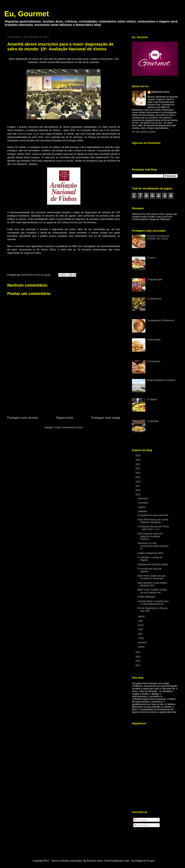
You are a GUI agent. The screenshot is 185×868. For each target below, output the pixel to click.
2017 (138, 486)
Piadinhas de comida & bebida (153, 564)
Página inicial (65, 418)
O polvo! (151, 258)
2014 (138, 652)
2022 (138, 464)
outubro (142, 507)
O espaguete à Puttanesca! (161, 320)
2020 (138, 473)
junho (141, 625)
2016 (138, 490)
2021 (138, 469)
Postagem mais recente (23, 418)
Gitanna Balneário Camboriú (161, 380)
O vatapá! (152, 399)
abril (141, 634)
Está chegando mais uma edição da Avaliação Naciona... (150, 536)
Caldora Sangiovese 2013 (150, 553)
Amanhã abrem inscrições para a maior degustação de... (153, 603)
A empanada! (154, 361)
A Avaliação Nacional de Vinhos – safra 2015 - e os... (153, 528)
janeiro (142, 647)
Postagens (141, 820)
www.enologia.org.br (28, 134)
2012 (138, 661)
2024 (138, 456)
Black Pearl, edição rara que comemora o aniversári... (152, 577)
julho (141, 621)
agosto (142, 616)
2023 (138, 460)
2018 (138, 482)
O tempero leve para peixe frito (153, 515)
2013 (138, 657)
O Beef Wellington (147, 597)
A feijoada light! (155, 280)
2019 (138, 477)
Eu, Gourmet (27, 14)
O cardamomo (154, 299)
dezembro (143, 498)
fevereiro (143, 643)
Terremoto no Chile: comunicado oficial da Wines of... (153, 546)
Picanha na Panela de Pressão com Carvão (158, 237)
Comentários (142, 825)
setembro (143, 512)
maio (141, 629)
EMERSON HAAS (160, 92)
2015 (138, 495)
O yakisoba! (153, 421)
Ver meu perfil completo (144, 132)
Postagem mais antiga (106, 418)
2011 (138, 665)
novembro (143, 503)
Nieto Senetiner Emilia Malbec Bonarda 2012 (153, 584)
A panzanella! (154, 340)
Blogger (151, 861)
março (142, 638)
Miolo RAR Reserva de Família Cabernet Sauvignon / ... (153, 521)
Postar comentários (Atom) (68, 427)
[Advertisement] (64, 395)
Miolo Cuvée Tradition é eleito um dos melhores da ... (152, 591)
